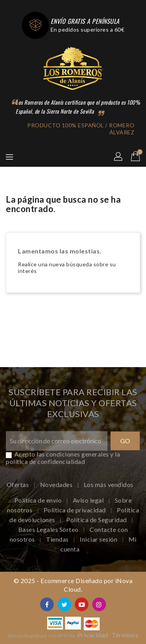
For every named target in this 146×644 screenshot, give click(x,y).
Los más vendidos (109, 484)
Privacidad (93, 635)
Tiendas (58, 539)
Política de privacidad (76, 510)
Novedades (57, 484)
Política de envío (39, 500)
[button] (119, 157)
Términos (125, 635)
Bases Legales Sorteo (49, 529)
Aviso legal (89, 500)
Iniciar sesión (99, 539)
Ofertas (18, 484)
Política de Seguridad (97, 520)
